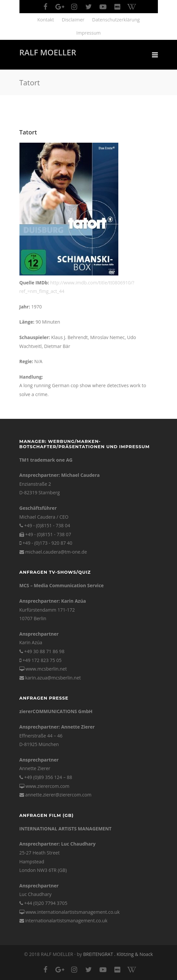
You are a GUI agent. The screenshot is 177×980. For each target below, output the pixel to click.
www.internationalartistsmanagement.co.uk (73, 912)
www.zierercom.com (47, 786)
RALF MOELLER (48, 52)
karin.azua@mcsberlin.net (53, 678)
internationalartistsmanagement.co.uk (66, 921)
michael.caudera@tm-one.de (56, 552)
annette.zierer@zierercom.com (58, 795)
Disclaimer (73, 20)
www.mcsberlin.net (46, 669)
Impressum (89, 33)
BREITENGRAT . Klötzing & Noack (118, 954)
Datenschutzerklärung (116, 20)
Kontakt (46, 20)
